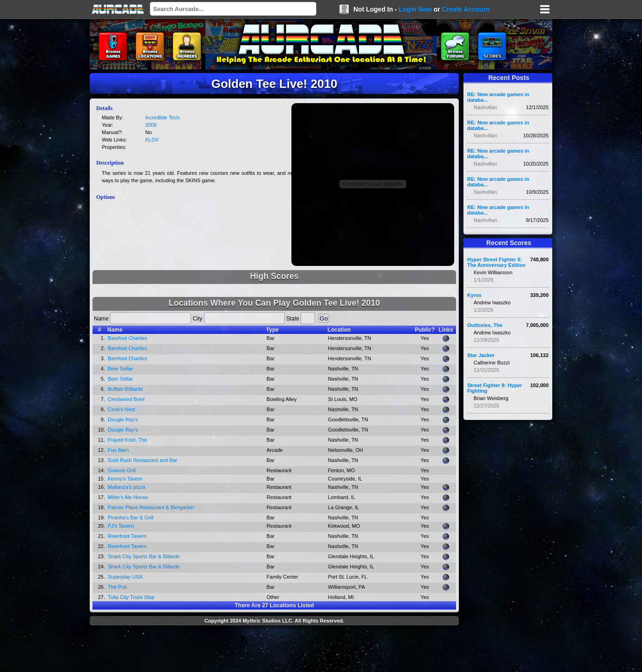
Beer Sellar (120, 369)
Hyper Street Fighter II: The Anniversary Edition (496, 262)
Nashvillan (485, 107)
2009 (151, 125)
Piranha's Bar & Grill (131, 518)
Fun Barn (118, 450)
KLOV (152, 140)
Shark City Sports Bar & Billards (144, 556)
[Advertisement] (274, 650)
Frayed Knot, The (127, 440)
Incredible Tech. (163, 117)
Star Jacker (481, 355)
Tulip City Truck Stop (131, 597)
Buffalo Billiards (125, 389)
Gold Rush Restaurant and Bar (142, 460)
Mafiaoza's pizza (127, 487)
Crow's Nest (121, 409)
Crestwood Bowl (126, 399)
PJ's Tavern (121, 526)
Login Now (415, 9)
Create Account (466, 9)
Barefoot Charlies (127, 338)
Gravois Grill (122, 470)
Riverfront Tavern (127, 536)
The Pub (117, 587)
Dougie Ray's (123, 419)
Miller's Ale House (128, 497)
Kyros (474, 295)
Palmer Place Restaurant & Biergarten (151, 507)
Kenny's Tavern (125, 479)
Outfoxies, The (485, 325)
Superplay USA (125, 577)
